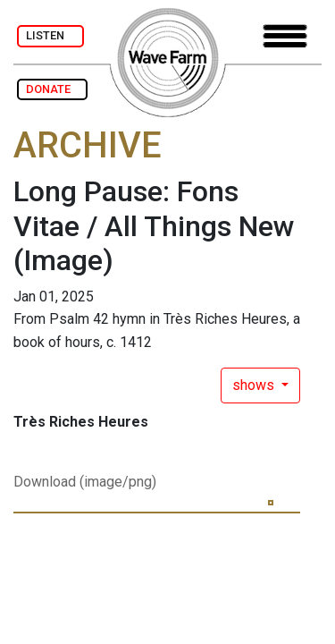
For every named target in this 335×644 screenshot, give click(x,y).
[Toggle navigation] (285, 36)
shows (255, 385)
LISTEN (50, 35)
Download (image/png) (85, 482)
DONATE (52, 89)
